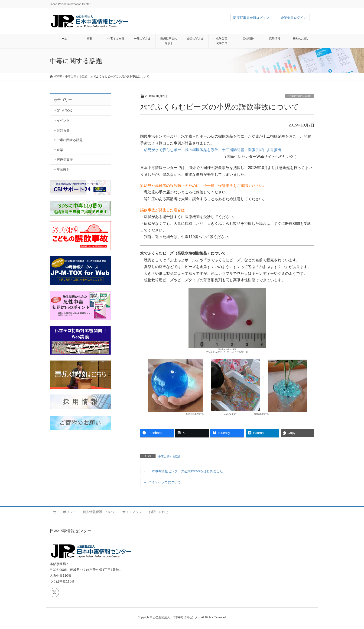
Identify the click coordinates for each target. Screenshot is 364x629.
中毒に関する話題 (300, 96)
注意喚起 (63, 169)
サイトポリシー (65, 512)
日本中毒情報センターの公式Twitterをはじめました (186, 471)
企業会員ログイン (294, 18)
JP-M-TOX (64, 111)
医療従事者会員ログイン (251, 18)
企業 (60, 150)
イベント (63, 120)
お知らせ (63, 130)
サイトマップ (132, 512)
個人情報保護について (99, 512)
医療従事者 (65, 160)
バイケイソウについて (165, 482)
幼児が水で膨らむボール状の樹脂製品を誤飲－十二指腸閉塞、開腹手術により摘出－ (214, 150)
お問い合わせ (159, 512)
